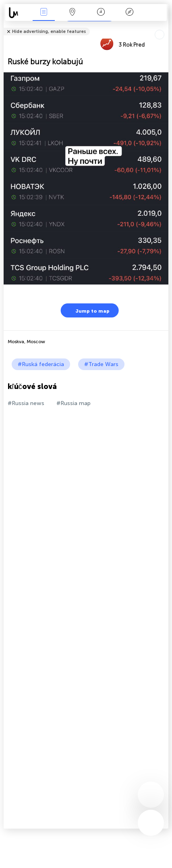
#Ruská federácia (41, 364)
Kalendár (101, 13)
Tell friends (165, 26)
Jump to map (87, 310)
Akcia (44, 13)
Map (72, 13)
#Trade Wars (101, 364)
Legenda (129, 13)
